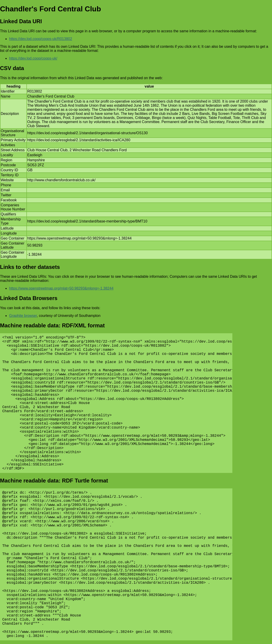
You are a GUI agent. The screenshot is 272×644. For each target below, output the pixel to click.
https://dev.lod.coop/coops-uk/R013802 (41, 39)
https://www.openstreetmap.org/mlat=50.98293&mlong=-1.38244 (61, 288)
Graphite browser (23, 316)
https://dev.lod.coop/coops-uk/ (33, 58)
